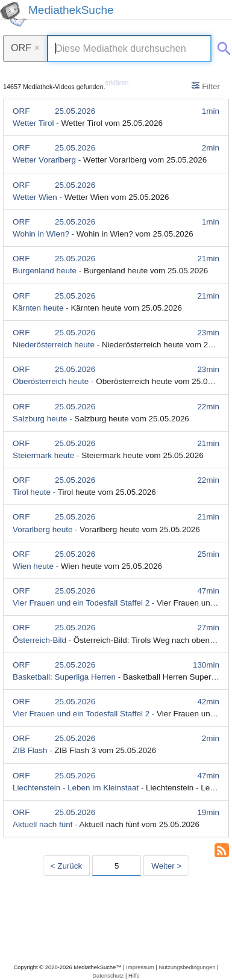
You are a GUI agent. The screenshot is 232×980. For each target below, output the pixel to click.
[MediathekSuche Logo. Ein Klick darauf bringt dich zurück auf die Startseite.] (13, 14)
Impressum (140, 967)
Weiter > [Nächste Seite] (166, 866)
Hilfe (134, 975)
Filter (206, 86)
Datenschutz (108, 975)
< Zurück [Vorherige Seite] (67, 866)
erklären (117, 82)
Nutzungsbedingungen (187, 967)
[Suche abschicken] (222, 46)
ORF (25, 48)
